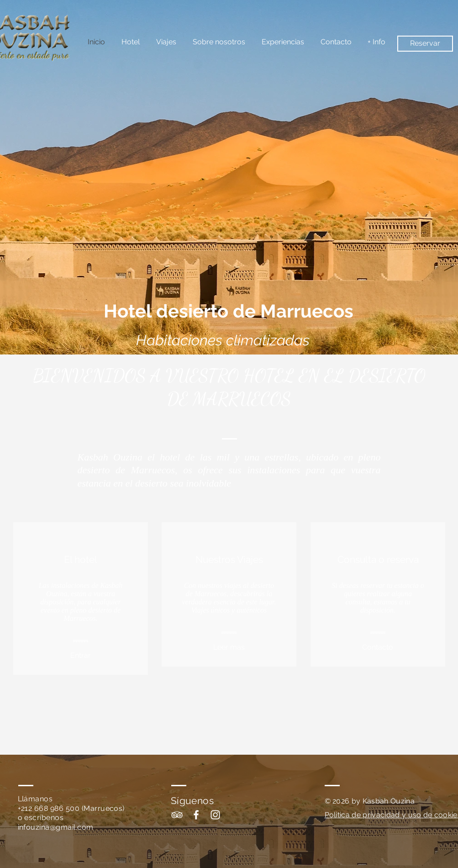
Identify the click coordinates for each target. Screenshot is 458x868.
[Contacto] (378, 648)
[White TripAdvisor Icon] (177, 815)
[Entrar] (81, 656)
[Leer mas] (229, 648)
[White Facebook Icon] (196, 815)
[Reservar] (425, 44)
